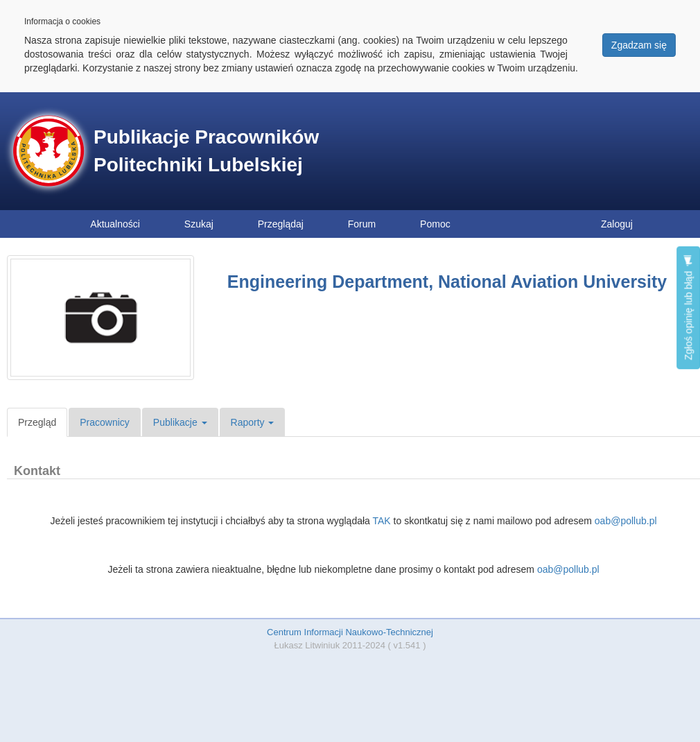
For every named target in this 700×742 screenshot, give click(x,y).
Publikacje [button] (180, 422)
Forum (362, 224)
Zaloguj (617, 224)
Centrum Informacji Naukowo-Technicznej (350, 632)
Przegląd (37, 422)
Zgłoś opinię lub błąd (688, 308)
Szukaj (199, 224)
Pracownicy (105, 422)
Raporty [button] (253, 422)
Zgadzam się (639, 45)
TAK (381, 521)
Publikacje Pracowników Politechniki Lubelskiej (206, 151)
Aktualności (115, 224)
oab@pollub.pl (626, 521)
